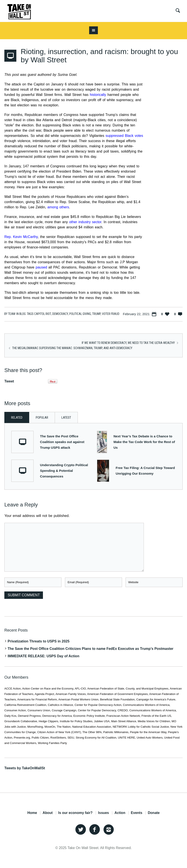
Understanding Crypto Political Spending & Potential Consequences (64, 471)
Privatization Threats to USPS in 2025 (39, 641)
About (48, 813)
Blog (23, 314)
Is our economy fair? (75, 813)
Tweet (9, 381)
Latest (66, 418)
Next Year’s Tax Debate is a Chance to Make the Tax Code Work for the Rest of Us (144, 442)
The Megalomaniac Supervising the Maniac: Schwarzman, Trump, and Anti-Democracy (72, 348)
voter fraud (111, 314)
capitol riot (43, 314)
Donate (154, 813)
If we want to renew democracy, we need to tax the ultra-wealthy (128, 343)
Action (120, 813)
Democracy (60, 314)
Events (136, 813)
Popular (42, 418)
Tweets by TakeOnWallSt (25, 768)
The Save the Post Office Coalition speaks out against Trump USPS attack (62, 442)
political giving (80, 314)
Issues (104, 813)
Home (32, 813)
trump (96, 314)
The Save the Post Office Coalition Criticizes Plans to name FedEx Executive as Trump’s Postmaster (91, 649)
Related (17, 418)
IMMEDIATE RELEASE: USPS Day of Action (43, 656)
